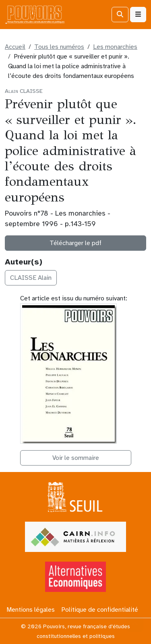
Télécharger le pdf (75, 243)
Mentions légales (31, 610)
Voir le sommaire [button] (76, 458)
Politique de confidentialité (100, 610)
